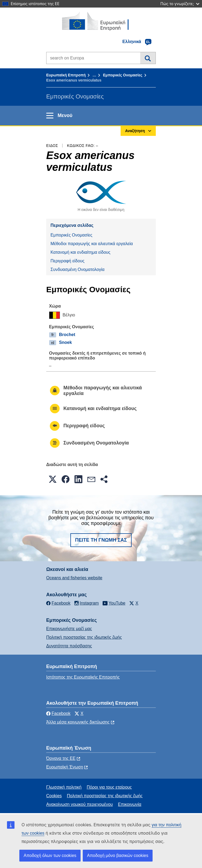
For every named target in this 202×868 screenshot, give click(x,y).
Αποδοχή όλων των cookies (50, 855)
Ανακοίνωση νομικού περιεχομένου (80, 804)
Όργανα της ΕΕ (61, 758)
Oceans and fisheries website (74, 578)
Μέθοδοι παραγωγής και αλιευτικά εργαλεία (92, 244)
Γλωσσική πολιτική (64, 787)
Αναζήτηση (148, 58)
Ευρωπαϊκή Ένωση (65, 767)
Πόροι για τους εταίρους (109, 787)
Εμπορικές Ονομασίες (122, 75)
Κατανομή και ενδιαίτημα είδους (80, 252)
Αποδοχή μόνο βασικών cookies (118, 855)
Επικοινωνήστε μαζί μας (69, 629)
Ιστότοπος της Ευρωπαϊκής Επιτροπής (83, 677)
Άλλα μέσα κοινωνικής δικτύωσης (78, 722)
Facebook (58, 713)
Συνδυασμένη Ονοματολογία (77, 269)
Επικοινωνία (130, 804)
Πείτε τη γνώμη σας (101, 540)
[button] (53, 479)
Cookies (54, 796)
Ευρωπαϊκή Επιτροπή (66, 75)
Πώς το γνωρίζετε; (180, 4)
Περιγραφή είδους (67, 261)
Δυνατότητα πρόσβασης (69, 646)
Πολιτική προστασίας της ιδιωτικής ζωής (84, 637)
